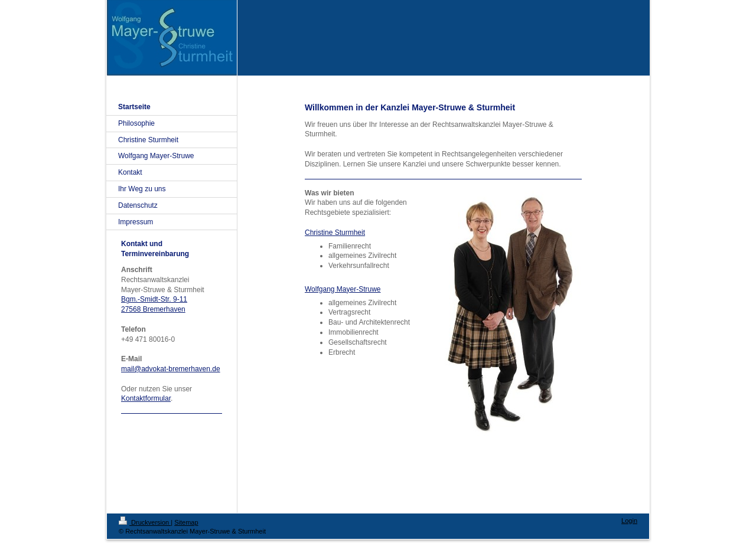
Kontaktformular (146, 398)
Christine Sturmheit (335, 233)
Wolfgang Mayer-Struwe (343, 289)
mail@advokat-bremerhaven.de (171, 369)
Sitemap (186, 522)
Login (629, 521)
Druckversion (145, 522)
